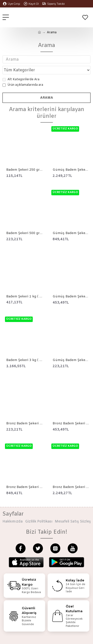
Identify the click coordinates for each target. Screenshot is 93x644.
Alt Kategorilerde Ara (21, 80)
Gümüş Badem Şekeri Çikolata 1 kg (71, 233)
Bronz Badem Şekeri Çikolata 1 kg (24, 487)
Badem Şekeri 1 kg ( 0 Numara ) (24, 297)
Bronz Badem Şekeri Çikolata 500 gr (71, 424)
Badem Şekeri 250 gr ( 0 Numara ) (24, 170)
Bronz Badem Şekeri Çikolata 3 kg (71, 487)
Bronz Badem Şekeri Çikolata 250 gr (24, 424)
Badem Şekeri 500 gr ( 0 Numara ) (24, 233)
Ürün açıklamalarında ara (23, 85)
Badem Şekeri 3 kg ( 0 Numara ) (24, 360)
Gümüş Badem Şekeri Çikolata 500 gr (71, 297)
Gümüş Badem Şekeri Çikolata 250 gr (71, 360)
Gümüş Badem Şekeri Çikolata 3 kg (71, 170)
